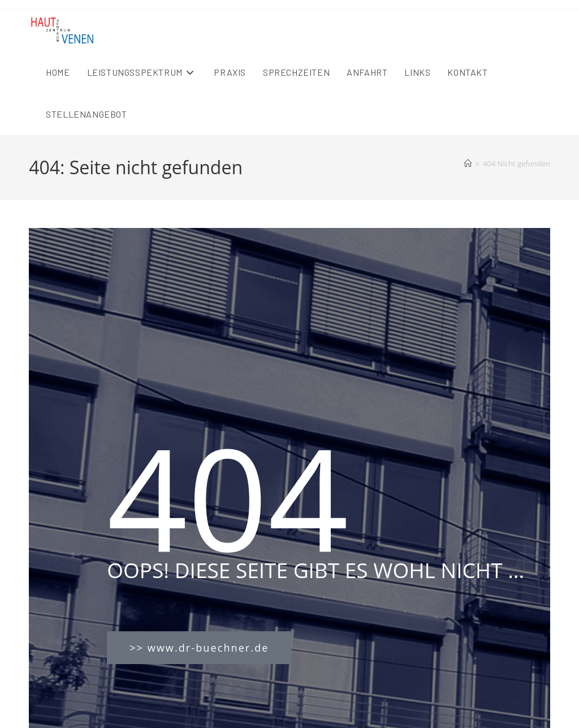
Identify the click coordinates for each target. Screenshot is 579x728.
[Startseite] (468, 163)
